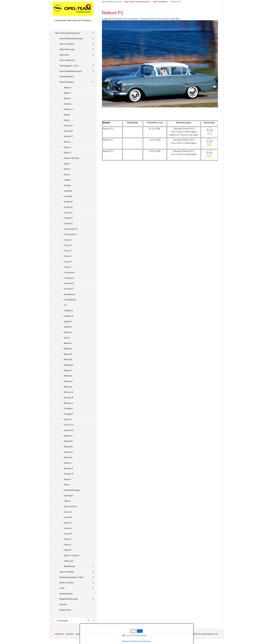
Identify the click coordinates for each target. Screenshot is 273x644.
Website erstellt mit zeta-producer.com (200, 634)
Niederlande (70, 566)
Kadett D (68, 327)
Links (62, 588)
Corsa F (68, 267)
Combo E (68, 223)
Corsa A (68, 240)
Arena (67, 120)
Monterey (68, 381)
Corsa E (68, 262)
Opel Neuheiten (67, 76)
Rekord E (68, 457)
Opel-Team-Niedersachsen (67, 33)
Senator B (69, 474)
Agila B (67, 98)
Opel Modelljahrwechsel (71, 71)
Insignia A (68, 310)
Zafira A (68, 545)
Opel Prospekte (67, 572)
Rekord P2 (69, 430)
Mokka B (68, 376)
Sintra (67, 485)
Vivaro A (68, 528)
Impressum (81, 634)
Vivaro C (68, 539)
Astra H (67, 153)
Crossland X (70, 272)
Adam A (68, 87)
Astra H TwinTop (71, 158)
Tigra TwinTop (70, 506)
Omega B (68, 414)
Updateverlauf (66, 593)
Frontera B (69, 283)
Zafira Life (69, 561)
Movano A (69, 392)
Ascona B (68, 131)
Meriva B (68, 359)
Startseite (60, 634)
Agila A (67, 93)
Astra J (67, 164)
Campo (67, 185)
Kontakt (70, 634)
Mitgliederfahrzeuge (69, 599)
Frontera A (69, 278)
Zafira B (68, 550)
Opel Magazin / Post (69, 66)
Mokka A (68, 370)
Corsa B (68, 245)
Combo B (68, 207)
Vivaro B (68, 534)
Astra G (67, 147)
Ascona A (68, 125)
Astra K (67, 169)
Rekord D (68, 452)
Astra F (67, 142)
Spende (63, 604)
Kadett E (68, 332)
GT (65, 305)
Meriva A (68, 354)
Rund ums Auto (67, 582)
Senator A (69, 468)
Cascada (68, 191)
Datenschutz (65, 610)
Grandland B (70, 300)
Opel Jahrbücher (67, 60)
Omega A (68, 408)
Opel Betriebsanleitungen (71, 38)
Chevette (68, 196)
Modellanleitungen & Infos (71, 577)
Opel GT (68, 419)
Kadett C (68, 321)
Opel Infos (64, 55)
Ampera (68, 104)
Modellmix (69, 365)
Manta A (68, 343)
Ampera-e (69, 109)
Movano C (69, 403)
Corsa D (68, 256)
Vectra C (68, 523)
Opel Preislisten (67, 82)
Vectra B (68, 517)
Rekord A (68, 436)
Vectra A (68, 512)
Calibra (67, 180)
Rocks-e (68, 463)
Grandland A (70, 294)
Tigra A (67, 501)
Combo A (68, 202)
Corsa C (68, 251)
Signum (67, 479)
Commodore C (71, 234)
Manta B (68, 349)
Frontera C (69, 289)
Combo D (68, 218)
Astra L (67, 174)
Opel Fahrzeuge (67, 49)
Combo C (68, 213)
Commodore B (71, 229)
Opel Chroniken (67, 44)
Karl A (67, 338)
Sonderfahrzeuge (72, 490)
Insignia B (69, 316)
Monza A (68, 387)
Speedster (69, 496)
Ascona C (68, 136)
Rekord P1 (69, 425)
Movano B (69, 398)
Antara (67, 115)
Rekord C (68, 447)
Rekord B (68, 441)
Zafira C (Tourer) (72, 555)
